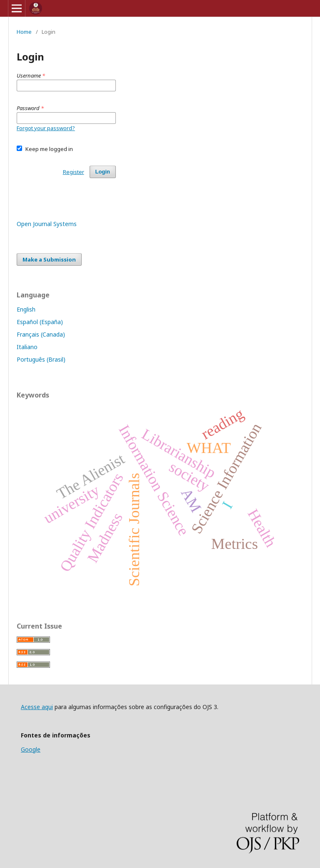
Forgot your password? (46, 128)
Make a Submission (49, 259)
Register (74, 172)
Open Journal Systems (47, 224)
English (26, 309)
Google (31, 749)
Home (24, 32)
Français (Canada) (41, 334)
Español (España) (40, 322)
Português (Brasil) (41, 359)
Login (103, 172)
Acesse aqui (37, 707)
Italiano (27, 347)
